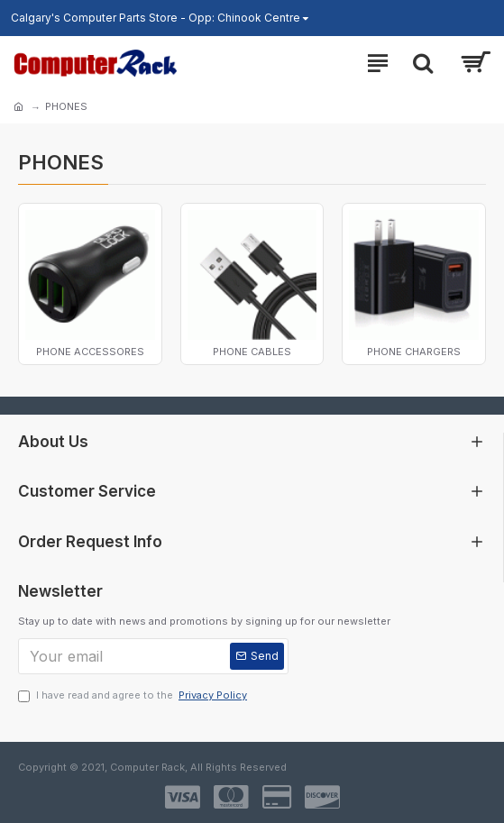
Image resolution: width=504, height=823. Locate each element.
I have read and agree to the (134, 695)
